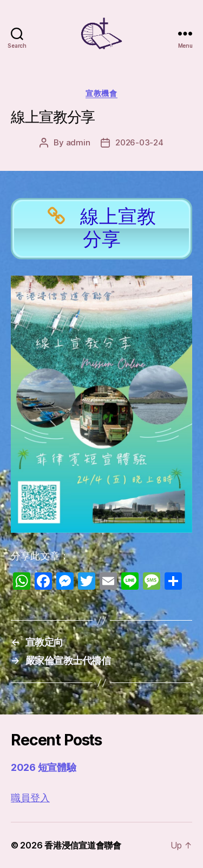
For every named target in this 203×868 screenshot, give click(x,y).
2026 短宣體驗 (44, 767)
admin (78, 142)
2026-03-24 (139, 142)
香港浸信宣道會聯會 (83, 845)
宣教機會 (101, 93)
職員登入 (30, 798)
